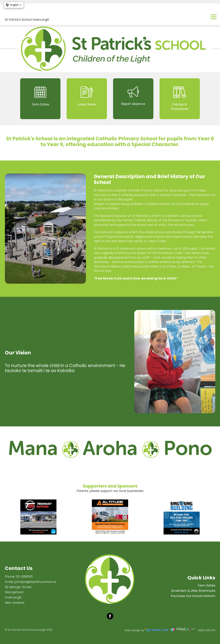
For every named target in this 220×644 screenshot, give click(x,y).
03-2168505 (24, 577)
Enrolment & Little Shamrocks (193, 591)
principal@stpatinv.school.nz (35, 582)
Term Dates (206, 585)
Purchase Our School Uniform (193, 596)
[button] (14, 5)
